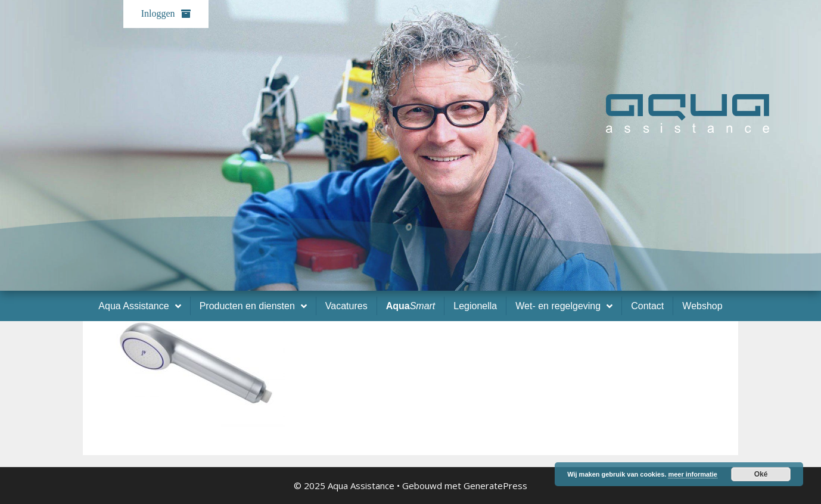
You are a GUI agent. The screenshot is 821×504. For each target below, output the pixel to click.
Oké (761, 474)
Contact (647, 306)
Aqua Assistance (139, 306)
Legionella (475, 306)
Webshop (702, 306)
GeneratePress (495, 486)
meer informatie (693, 474)
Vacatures (346, 306)
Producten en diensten (253, 306)
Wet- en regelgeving (564, 306)
